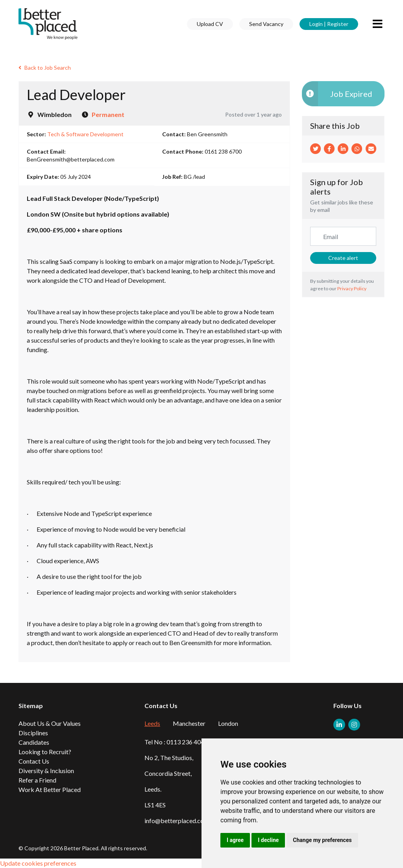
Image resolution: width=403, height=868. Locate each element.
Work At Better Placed (50, 789)
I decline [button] (268, 840)
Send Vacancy (266, 24)
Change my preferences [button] (322, 840)
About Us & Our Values (50, 723)
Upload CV (210, 24)
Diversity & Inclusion (46, 771)
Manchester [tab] (189, 723)
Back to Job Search (45, 68)
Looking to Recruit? (45, 752)
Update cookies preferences (38, 863)
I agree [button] (235, 840)
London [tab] (228, 723)
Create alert (343, 258)
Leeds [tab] (152, 723)
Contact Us (34, 761)
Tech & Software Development (85, 134)
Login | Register (329, 24)
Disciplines (33, 733)
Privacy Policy (352, 288)
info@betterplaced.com (177, 821)
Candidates (34, 742)
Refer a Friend (37, 780)
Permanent (108, 114)
